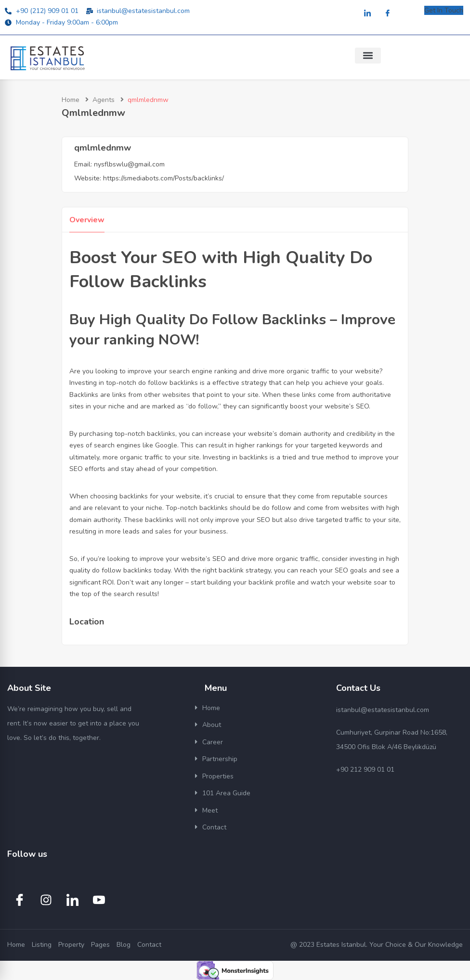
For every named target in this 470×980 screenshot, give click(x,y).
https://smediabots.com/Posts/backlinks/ (163, 178)
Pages (100, 945)
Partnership (220, 759)
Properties (218, 776)
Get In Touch (444, 10)
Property (71, 945)
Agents (104, 100)
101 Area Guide (226, 793)
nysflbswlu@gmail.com (129, 164)
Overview (87, 220)
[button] (368, 56)
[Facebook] (388, 14)
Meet (210, 810)
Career (213, 742)
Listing (42, 945)
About (212, 725)
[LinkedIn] (367, 14)
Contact (214, 827)
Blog (124, 945)
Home (71, 100)
